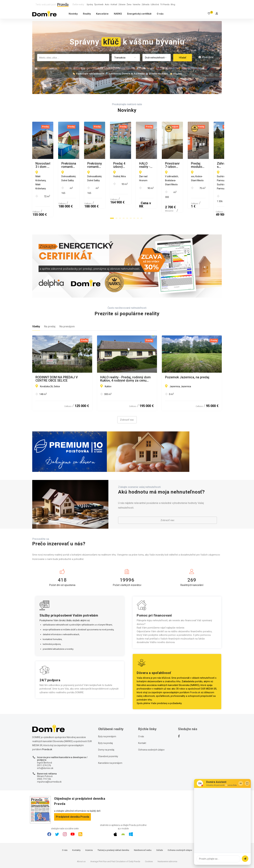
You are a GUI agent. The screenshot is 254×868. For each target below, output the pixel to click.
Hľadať (183, 58)
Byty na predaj (105, 723)
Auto (107, 4)
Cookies (149, 842)
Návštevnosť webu (143, 831)
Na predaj (50, 307)
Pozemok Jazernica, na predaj (187, 358)
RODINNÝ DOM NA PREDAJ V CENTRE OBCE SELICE (57, 359)
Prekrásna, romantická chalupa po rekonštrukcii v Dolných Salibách (125, 165)
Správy (90, 4)
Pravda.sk (195, 673)
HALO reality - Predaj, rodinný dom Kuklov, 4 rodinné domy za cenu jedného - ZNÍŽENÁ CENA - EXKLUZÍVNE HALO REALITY (125, 359)
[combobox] (73, 58)
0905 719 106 (44, 759)
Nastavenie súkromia (167, 842)
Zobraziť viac (127, 400)
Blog (173, 4)
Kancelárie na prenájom (110, 743)
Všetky (36, 307)
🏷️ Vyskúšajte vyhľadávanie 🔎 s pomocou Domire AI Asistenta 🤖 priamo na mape (120, 74)
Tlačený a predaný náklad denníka (113, 831)
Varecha (136, 4)
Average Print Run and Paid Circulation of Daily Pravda (115, 842)
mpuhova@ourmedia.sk (49, 762)
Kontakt (142, 723)
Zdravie (122, 4)
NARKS (118, 14)
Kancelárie (102, 14)
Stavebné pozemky (108, 737)
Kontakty (76, 831)
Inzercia (89, 831)
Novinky (73, 14)
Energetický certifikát (139, 14)
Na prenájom (67, 307)
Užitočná (155, 4)
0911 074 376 (44, 746)
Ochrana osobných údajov (151, 730)
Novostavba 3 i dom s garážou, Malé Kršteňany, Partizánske (62, 165)
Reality (87, 14)
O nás (160, 14)
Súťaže (160, 831)
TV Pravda (165, 4)
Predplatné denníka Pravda (72, 797)
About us (81, 842)
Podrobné (206, 57)
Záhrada (145, 4)
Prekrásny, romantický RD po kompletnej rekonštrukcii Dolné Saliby (188, 165)
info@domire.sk (45, 748)
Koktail (114, 4)
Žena (129, 4)
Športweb (99, 4)
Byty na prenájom (107, 717)
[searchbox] (73, 57)
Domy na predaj (106, 730)
